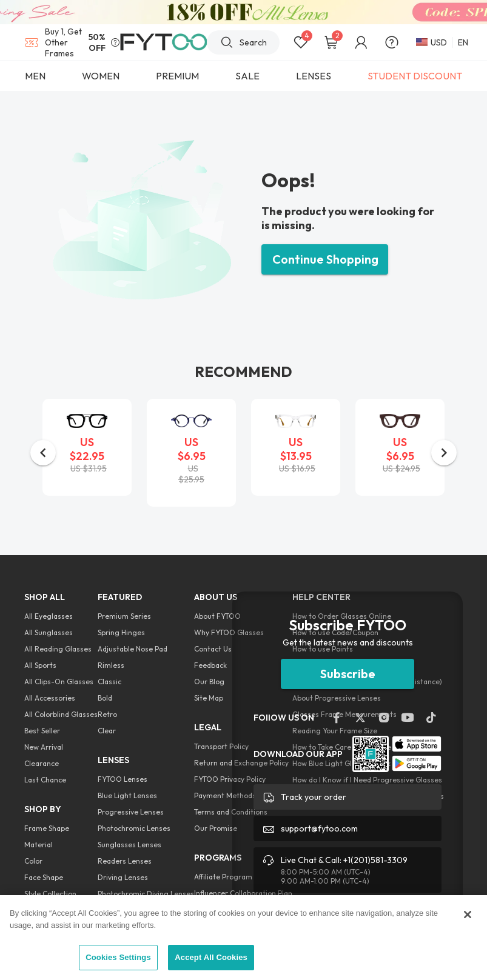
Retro (107, 714)
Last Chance (45, 780)
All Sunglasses (49, 632)
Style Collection (50, 894)
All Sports (40, 665)
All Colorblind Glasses (61, 714)
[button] (43, 453)
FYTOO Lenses (123, 779)
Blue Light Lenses (127, 795)
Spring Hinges (121, 632)
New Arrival (44, 747)
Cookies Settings (118, 957)
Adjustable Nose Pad (133, 649)
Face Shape (44, 877)
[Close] (468, 915)
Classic (109, 682)
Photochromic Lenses (134, 828)
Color (33, 861)
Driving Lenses (123, 877)
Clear (107, 731)
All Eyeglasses (49, 616)
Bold (105, 698)
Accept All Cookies (211, 957)
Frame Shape (47, 828)
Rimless (111, 665)
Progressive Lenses (131, 812)
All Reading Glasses (58, 649)
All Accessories (50, 698)
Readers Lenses (125, 861)
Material (39, 845)
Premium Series (124, 616)
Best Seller (42, 731)
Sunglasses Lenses (129, 845)
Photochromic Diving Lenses (146, 894)
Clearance (42, 763)
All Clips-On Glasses (59, 682)
